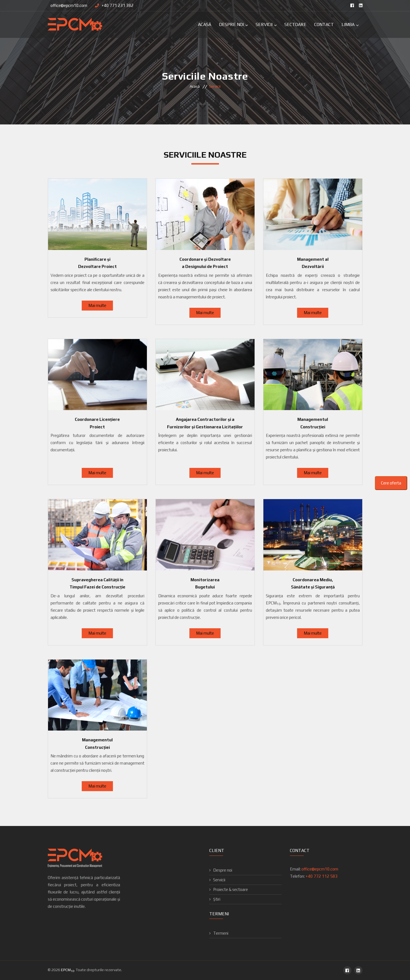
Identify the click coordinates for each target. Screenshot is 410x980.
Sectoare (295, 24)
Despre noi (223, 870)
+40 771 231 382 (118, 5)
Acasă (205, 24)
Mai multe (97, 305)
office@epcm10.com (69, 5)
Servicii (264, 24)
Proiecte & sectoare (231, 889)
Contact (324, 24)
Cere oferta (391, 483)
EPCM (68, 970)
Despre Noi (231, 24)
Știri (217, 899)
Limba (348, 24)
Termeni (221, 933)
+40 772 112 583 (322, 876)
